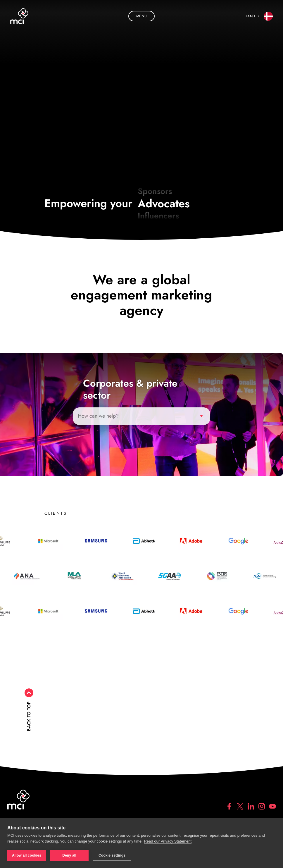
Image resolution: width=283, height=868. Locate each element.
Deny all (69, 855)
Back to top (29, 716)
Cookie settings (112, 855)
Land (259, 16)
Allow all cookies (27, 855)
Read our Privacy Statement (168, 841)
